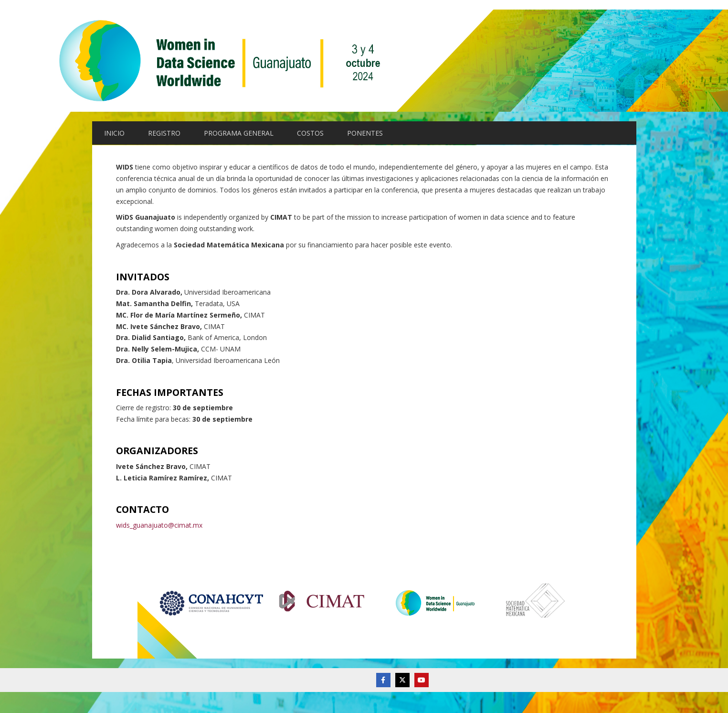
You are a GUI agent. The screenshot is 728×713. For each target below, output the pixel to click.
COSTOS (310, 133)
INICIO (114, 133)
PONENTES (365, 133)
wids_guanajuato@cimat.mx (159, 525)
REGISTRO (164, 133)
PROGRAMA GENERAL (239, 133)
